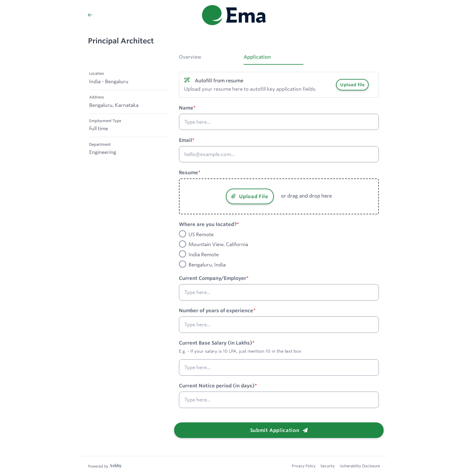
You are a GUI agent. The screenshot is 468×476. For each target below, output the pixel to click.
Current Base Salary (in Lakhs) (216, 343)
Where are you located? (208, 224)
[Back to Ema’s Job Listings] (90, 15)
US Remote (201, 234)
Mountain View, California (218, 245)
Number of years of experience (216, 310)
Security (328, 466)
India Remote (204, 254)
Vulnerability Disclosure (360, 466)
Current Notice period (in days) (217, 386)
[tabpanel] (279, 251)
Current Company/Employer (213, 278)
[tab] (209, 59)
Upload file (352, 85)
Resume (189, 172)
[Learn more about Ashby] (105, 466)
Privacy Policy (304, 466)
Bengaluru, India (207, 265)
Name (186, 108)
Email (186, 140)
